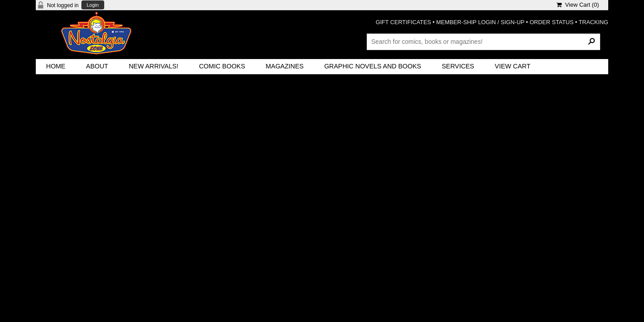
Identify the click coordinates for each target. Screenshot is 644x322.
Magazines (285, 66)
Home (56, 66)
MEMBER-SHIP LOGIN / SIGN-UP (480, 22)
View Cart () (578, 5)
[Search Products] (483, 42)
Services (458, 66)
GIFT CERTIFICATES (403, 22)
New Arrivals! (154, 66)
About (97, 66)
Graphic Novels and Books (373, 66)
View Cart (513, 66)
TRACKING (593, 22)
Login (93, 5)
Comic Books (222, 66)
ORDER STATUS (551, 22)
